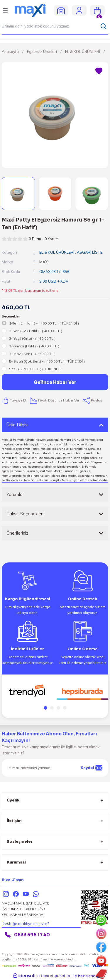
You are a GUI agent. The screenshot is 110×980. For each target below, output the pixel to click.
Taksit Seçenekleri (25, 514)
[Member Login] (79, 10)
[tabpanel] (28, 691)
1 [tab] (45, 708)
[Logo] (32, 10)
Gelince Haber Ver (55, 382)
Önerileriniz (17, 533)
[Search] (55, 26)
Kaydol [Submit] (92, 768)
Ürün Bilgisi (17, 425)
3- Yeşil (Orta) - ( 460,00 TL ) (32, 338)
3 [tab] (58, 708)
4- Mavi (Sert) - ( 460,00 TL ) (32, 354)
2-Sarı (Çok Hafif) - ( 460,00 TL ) (36, 331)
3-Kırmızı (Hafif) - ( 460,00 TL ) (34, 346)
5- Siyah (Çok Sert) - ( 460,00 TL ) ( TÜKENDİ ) (47, 361)
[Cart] (97, 10)
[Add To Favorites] (99, 71)
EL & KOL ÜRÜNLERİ (57, 252)
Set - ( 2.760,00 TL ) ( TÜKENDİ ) (35, 369)
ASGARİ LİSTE (90, 252)
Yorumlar (15, 494)
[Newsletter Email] (55, 768)
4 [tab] (65, 708)
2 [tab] (52, 708)
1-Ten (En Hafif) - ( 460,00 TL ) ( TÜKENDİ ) (44, 323)
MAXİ (44, 262)
